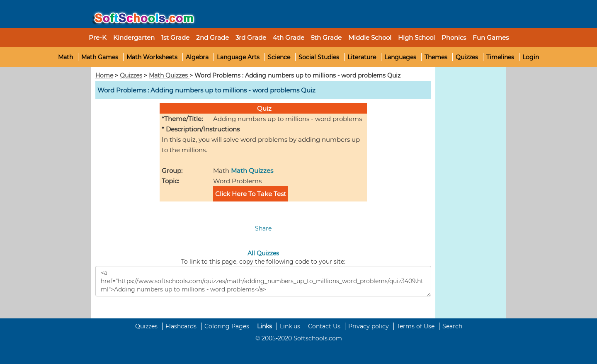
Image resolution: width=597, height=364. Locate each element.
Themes (436, 57)
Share (263, 228)
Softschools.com (318, 338)
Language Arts (238, 57)
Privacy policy (369, 326)
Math (66, 57)
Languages (400, 57)
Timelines (500, 57)
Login (531, 57)
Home (104, 75)
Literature (362, 57)
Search (452, 326)
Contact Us (324, 326)
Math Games (100, 57)
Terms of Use (416, 326)
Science (279, 57)
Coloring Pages (227, 326)
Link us (290, 326)
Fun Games (491, 38)
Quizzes (467, 57)
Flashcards (181, 326)
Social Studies (319, 57)
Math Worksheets (152, 57)
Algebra (197, 57)
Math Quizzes (169, 75)
